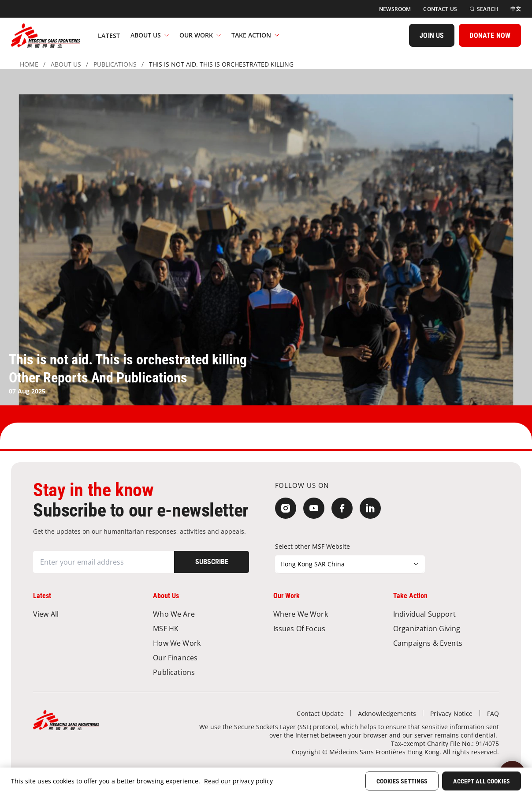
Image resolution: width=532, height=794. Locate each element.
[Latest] (109, 35)
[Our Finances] (206, 657)
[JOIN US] (432, 35)
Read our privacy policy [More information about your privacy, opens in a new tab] (238, 781)
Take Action (255, 35)
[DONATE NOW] (490, 35)
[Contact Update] (320, 713)
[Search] (484, 9)
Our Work (200, 35)
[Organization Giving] (446, 628)
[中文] (516, 9)
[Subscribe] (212, 562)
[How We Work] (206, 643)
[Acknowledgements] (387, 713)
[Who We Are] (206, 614)
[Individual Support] (446, 614)
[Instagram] (286, 508)
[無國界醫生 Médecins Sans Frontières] (46, 35)
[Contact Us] (440, 9)
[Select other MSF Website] (350, 564)
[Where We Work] (326, 614)
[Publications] (206, 672)
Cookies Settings (402, 781)
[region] (266, 781)
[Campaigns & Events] (446, 643)
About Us (150, 35)
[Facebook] (342, 508)
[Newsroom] (395, 9)
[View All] (86, 614)
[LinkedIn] (370, 508)
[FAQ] (493, 713)
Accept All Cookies (482, 781)
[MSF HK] (206, 628)
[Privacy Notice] (451, 713)
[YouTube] (314, 508)
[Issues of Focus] (326, 628)
